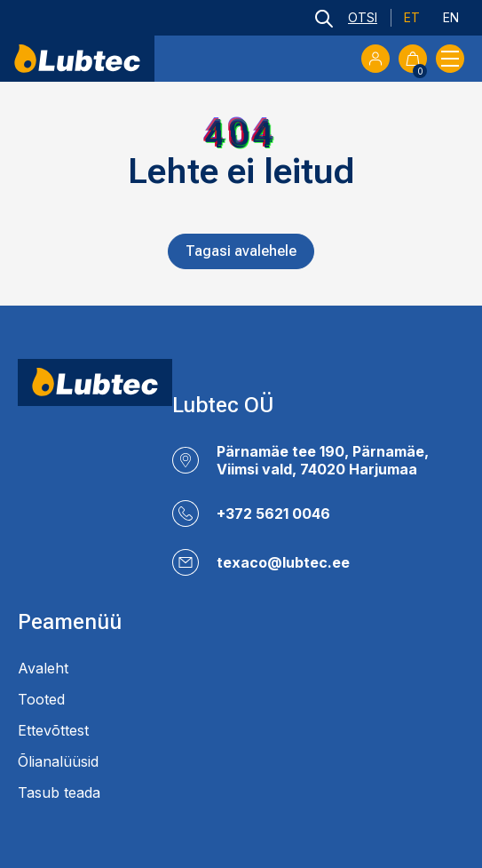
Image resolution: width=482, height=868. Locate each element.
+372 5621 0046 (273, 514)
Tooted (41, 699)
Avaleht (43, 668)
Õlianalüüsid (58, 761)
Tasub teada (59, 792)
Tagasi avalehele (241, 251)
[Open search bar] (346, 18)
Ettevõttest (53, 730)
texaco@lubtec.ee (283, 562)
